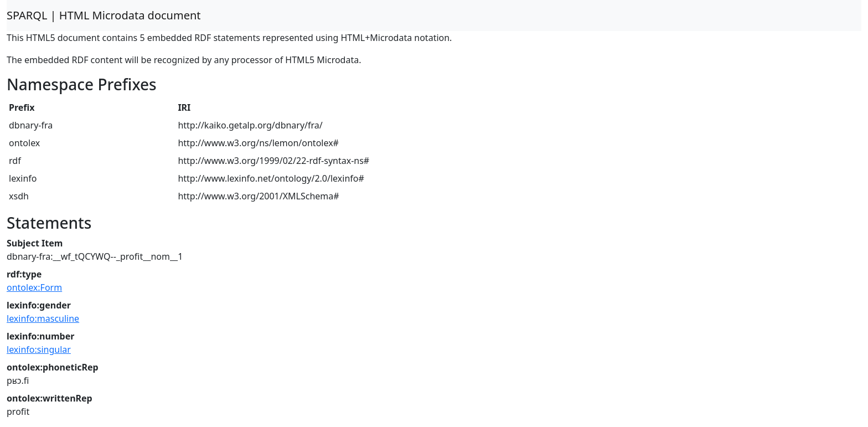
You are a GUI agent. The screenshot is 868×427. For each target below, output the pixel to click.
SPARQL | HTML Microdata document (104, 15)
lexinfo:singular (39, 349)
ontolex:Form (34, 287)
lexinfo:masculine (43, 318)
